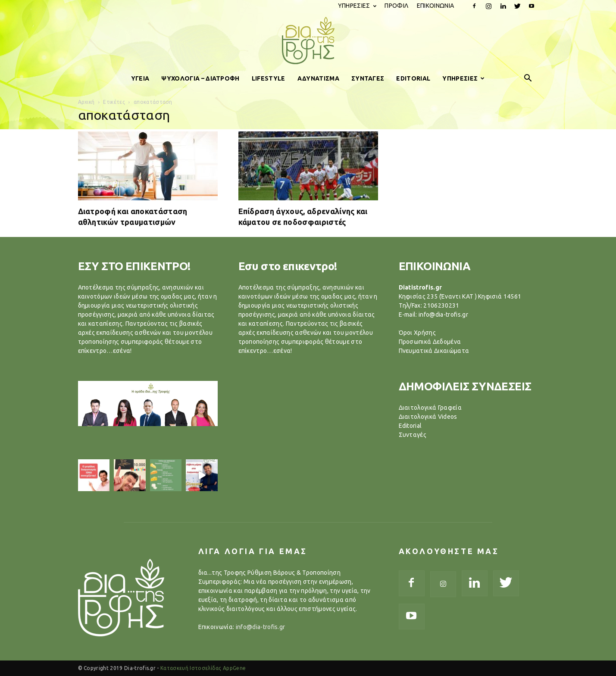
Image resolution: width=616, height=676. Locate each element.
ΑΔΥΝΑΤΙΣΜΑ (318, 78)
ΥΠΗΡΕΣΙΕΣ (357, 6)
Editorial (410, 426)
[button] (528, 78)
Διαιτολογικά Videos (428, 417)
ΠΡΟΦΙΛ (396, 6)
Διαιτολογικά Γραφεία (430, 408)
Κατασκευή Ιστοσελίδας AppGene (203, 668)
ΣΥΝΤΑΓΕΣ (368, 78)
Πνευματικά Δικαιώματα (434, 351)
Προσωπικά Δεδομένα (430, 342)
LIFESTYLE (269, 78)
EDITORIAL (413, 78)
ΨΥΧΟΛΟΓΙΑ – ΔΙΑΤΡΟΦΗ (200, 78)
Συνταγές (413, 435)
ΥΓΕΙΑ (140, 78)
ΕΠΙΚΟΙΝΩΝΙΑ (436, 6)
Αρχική (86, 102)
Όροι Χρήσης (417, 333)
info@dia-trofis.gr (261, 627)
